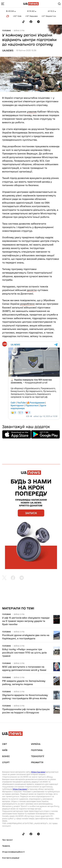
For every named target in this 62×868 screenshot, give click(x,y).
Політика (37, 750)
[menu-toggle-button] (3, 4)
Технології (38, 756)
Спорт (6, 762)
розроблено (27, 304)
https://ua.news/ (38, 772)
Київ (5, 750)
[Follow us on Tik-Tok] (23, 22)
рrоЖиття (37, 762)
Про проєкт (7, 840)
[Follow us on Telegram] (38, 22)
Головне (6, 30)
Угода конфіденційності (13, 852)
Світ (5, 744)
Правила (6, 846)
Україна (36, 744)
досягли (32, 290)
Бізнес (6, 756)
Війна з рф (19, 30)
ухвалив (32, 112)
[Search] (59, 4)
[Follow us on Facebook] (31, 22)
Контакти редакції (11, 858)
